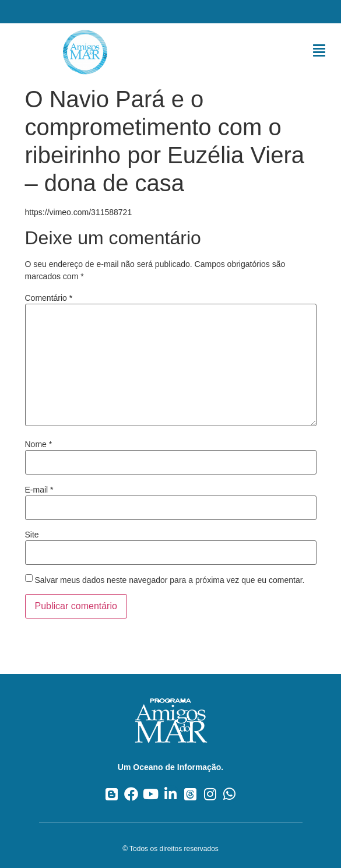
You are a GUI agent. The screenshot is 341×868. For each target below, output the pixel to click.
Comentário (49, 298)
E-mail (39, 490)
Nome (39, 444)
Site (32, 535)
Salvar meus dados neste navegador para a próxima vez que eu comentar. (169, 580)
